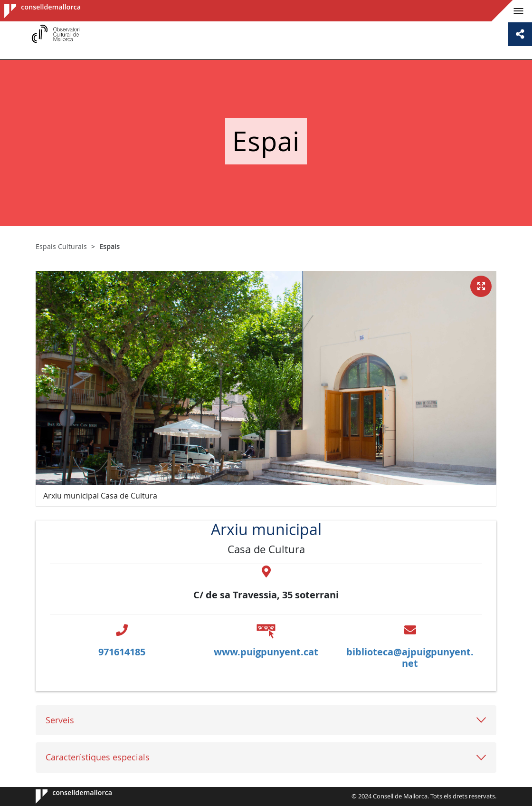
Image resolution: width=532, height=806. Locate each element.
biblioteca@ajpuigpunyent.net (410, 657)
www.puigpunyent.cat (266, 652)
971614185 (122, 652)
